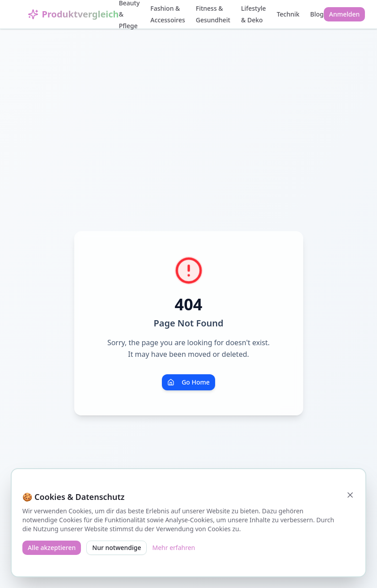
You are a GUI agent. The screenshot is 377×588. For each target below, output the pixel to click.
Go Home (188, 382)
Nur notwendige (116, 548)
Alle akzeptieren (52, 548)
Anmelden (345, 14)
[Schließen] (350, 495)
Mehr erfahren (174, 548)
